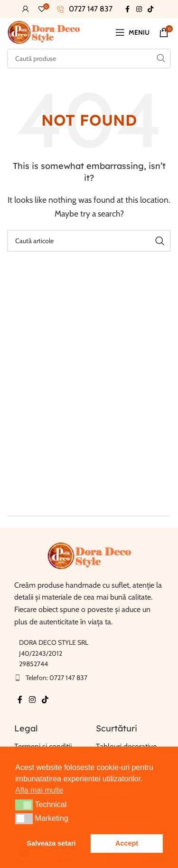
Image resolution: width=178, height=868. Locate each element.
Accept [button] (127, 843)
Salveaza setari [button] (51, 843)
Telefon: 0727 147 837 (56, 678)
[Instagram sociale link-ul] (139, 9)
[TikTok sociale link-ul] (150, 9)
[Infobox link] (85, 9)
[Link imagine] (89, 555)
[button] (24, 805)
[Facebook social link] (128, 9)
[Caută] (89, 59)
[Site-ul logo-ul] (44, 32)
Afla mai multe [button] (39, 790)
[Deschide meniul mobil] (132, 32)
